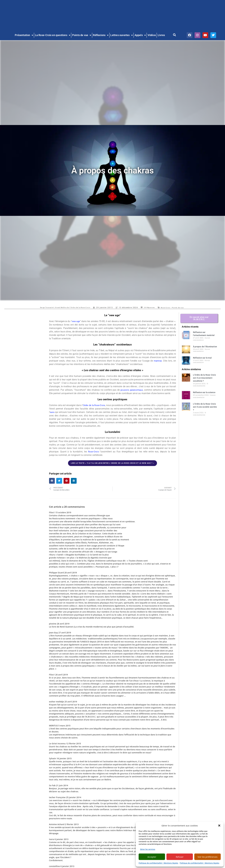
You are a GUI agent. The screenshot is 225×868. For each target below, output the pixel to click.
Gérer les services (148, 849)
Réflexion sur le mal (202, 358)
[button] (219, 826)
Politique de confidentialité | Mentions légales (158, 863)
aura (63, 412)
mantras (158, 361)
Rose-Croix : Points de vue (179, 308)
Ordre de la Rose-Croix (96, 405)
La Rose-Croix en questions (53, 35)
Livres (161, 35)
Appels (140, 35)
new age (79, 321)
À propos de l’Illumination (205, 347)
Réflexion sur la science (204, 392)
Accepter (152, 857)
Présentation (24, 35)
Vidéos (152, 35)
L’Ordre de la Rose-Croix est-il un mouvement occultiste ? (204, 378)
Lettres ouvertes (121, 35)
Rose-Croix (93, 452)
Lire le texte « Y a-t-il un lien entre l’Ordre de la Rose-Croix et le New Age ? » (112, 463)
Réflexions (101, 35)
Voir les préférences (208, 857)
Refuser (180, 857)
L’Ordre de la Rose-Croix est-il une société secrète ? (205, 407)
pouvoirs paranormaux (131, 390)
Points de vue (82, 35)
